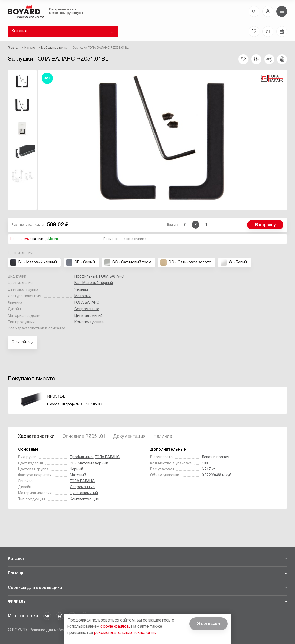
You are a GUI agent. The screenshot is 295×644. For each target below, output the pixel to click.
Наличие (163, 437)
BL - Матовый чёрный (94, 283)
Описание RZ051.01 (84, 437)
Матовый (83, 296)
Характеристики (36, 437)
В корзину (265, 225)
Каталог (19, 31)
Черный (81, 290)
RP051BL (56, 397)
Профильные (86, 277)
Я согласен (208, 624)
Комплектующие (89, 322)
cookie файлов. (115, 627)
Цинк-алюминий (88, 316)
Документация (129, 437)
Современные (87, 309)
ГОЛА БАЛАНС (112, 277)
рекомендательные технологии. (125, 633)
